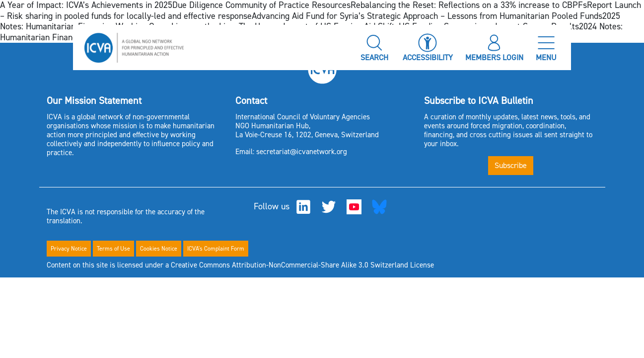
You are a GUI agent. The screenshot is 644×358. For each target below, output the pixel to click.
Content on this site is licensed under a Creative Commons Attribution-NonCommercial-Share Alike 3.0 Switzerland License (240, 265)
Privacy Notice (69, 249)
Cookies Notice (159, 249)
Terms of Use (113, 249)
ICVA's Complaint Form (216, 249)
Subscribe (511, 165)
